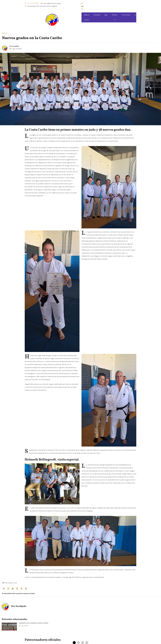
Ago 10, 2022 (25, 626)
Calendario (97, 15)
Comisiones (138, 17)
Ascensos (5, 33)
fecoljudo (16, 46)
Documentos (126, 15)
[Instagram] (109, 9)
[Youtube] (109, 6)
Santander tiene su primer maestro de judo (18, 593)
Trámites (115, 17)
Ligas (106, 15)
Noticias (149, 15)
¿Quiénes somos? (86, 17)
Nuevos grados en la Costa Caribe (32, 38)
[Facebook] (109, 3)
